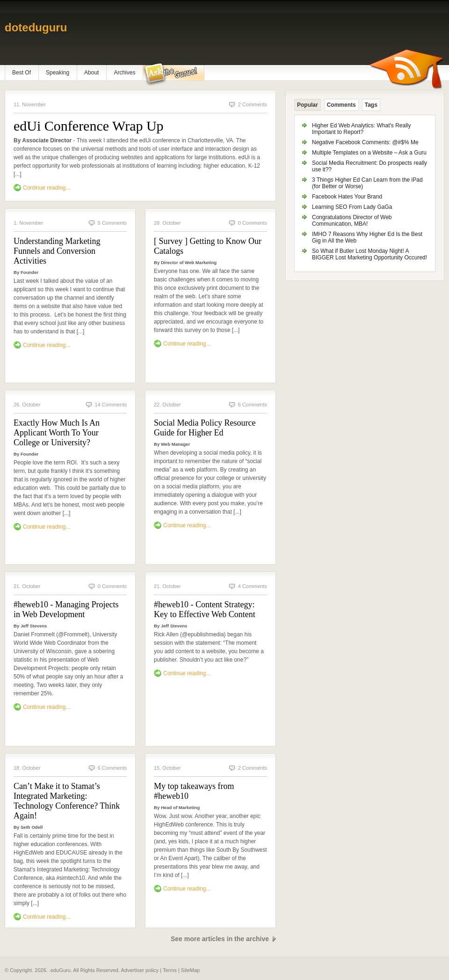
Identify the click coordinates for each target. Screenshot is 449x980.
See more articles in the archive (220, 939)
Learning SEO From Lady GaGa (352, 207)
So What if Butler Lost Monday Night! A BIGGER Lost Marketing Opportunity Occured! (369, 254)
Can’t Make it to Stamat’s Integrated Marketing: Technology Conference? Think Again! (67, 801)
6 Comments (253, 405)
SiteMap (190, 970)
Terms (170, 970)
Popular (308, 105)
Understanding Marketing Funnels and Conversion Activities (57, 251)
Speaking (58, 73)
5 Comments (112, 223)
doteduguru (36, 27)
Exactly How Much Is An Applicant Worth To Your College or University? (57, 433)
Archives (124, 73)
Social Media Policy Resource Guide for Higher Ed (205, 428)
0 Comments (253, 223)
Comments (341, 105)
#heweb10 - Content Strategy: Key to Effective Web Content (205, 609)
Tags (371, 105)
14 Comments (111, 405)
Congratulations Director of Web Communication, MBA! (352, 221)
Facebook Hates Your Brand (347, 197)
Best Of (22, 73)
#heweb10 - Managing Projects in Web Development (66, 609)
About (91, 73)
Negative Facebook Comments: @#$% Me (365, 142)
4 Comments (253, 586)
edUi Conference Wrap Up (89, 126)
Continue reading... (47, 188)
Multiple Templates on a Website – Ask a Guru (369, 153)
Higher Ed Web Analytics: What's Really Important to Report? (362, 129)
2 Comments (253, 104)
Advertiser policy (140, 970)
